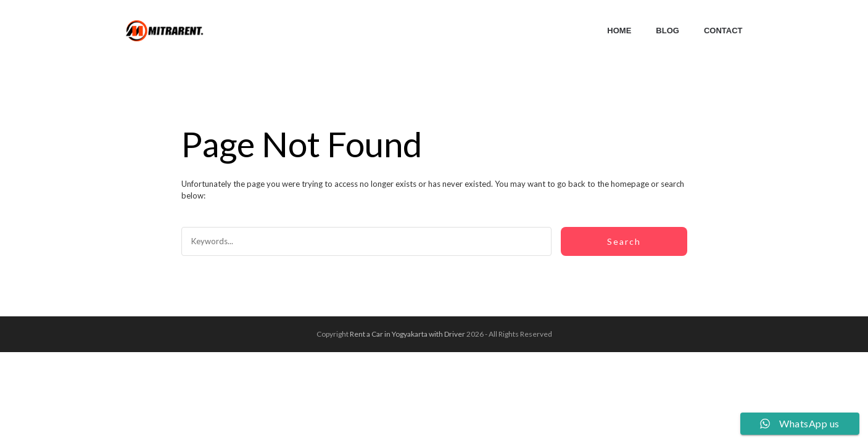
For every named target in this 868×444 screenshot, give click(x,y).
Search (624, 241)
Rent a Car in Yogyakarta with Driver (407, 334)
